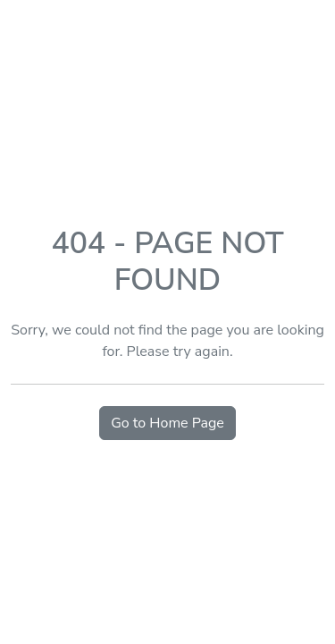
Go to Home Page (167, 423)
